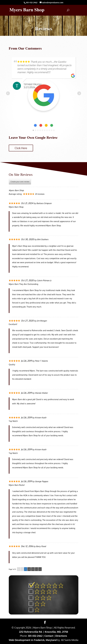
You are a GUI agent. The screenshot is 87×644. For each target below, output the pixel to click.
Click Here (21, 148)
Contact (49, 636)
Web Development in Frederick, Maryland (33, 640)
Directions (61, 636)
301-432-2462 (35, 636)
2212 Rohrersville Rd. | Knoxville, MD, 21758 (44, 632)
